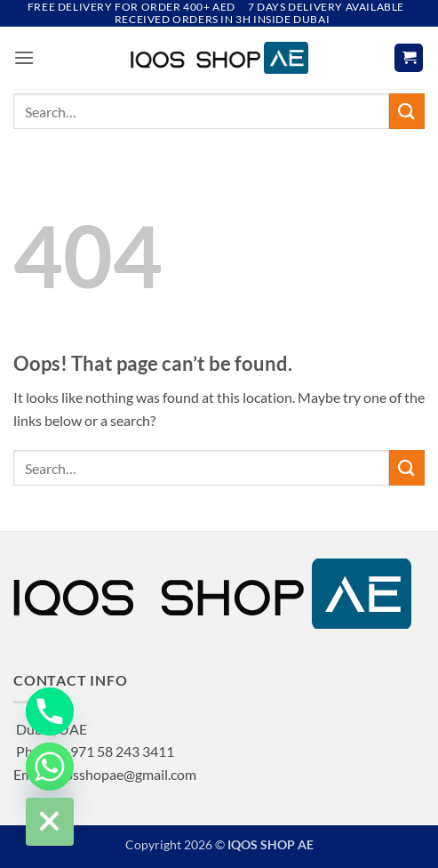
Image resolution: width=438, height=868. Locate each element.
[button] (24, 57)
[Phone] (50, 711)
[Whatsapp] (50, 767)
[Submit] (407, 111)
